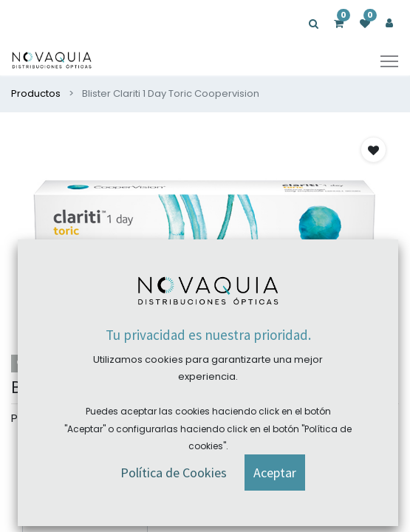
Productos (36, 93)
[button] (373, 150)
